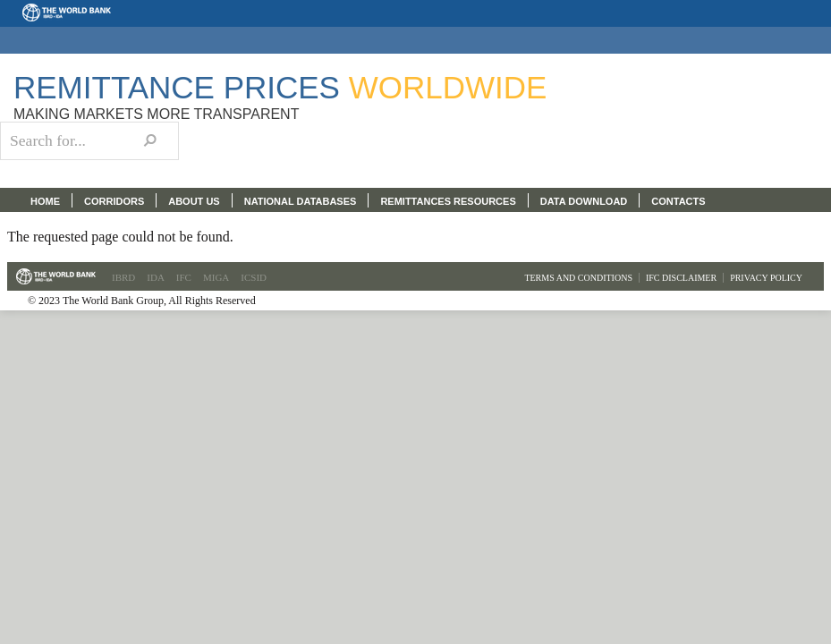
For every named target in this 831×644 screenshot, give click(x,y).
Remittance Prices (280, 87)
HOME (45, 201)
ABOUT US (194, 201)
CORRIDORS (114, 201)
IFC (184, 277)
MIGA (216, 277)
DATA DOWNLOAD (584, 201)
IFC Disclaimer (681, 278)
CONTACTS (678, 201)
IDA (156, 277)
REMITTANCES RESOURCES (448, 201)
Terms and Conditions (578, 278)
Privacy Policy (766, 278)
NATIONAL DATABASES (301, 201)
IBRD (123, 277)
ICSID (254, 277)
